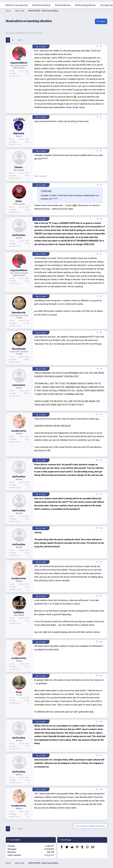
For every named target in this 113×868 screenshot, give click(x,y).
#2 (101, 117)
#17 (101, 676)
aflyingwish (49, 855)
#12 (101, 494)
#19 (101, 755)
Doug (19, 692)
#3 (101, 151)
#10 (101, 414)
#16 (101, 642)
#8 (101, 332)
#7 (101, 296)
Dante (19, 201)
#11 (101, 460)
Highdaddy (19, 133)
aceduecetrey (19, 431)
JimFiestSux (19, 235)
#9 (101, 369)
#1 (101, 46)
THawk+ (19, 167)
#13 (101, 528)
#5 (101, 219)
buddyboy (19, 612)
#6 (101, 254)
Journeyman (19, 385)
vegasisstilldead (16, 33)
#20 (101, 789)
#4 (101, 185)
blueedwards (19, 312)
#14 (101, 562)
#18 (101, 721)
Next (19, 40)
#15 (101, 596)
